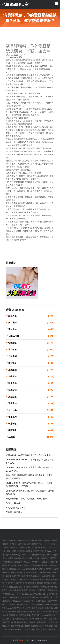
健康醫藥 (31, 424)
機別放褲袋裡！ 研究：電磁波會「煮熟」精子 (26, 499)
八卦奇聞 (31, 356)
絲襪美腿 (31, 316)
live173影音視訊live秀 (39, 619)
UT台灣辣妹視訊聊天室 (38, 622)
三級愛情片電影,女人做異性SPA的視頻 (37, 569)
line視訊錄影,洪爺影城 (23, 558)
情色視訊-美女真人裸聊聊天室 (29, 540)
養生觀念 (31, 417)
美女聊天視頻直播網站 (18, 590)
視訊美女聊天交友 (48, 629)
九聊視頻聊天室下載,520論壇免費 (17, 548)
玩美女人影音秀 (10, 540)
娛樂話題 (31, 397)
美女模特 (31, 323)
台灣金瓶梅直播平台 (19, 622)
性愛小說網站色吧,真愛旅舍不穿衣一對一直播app (32, 551)
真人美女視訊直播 (32, 629)
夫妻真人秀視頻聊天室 (48, 626)
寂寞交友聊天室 (30, 572)
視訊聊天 (31, 430)
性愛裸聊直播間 (32, 626)
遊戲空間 (31, 390)
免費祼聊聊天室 (37, 580)
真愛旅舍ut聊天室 (13, 576)
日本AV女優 (31, 336)
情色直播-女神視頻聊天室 (20, 544)
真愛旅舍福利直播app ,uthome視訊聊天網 (30, 599)
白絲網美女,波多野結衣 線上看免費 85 (38, 608)
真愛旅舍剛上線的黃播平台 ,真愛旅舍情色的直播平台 (30, 610)
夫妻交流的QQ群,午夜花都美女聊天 (40, 597)
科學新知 (31, 377)
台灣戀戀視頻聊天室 (14, 583)
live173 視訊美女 (50, 544)
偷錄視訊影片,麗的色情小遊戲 (35, 565)
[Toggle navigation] (56, 3)
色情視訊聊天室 (26, 640)
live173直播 (46, 576)
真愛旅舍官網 (37, 544)
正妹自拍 (31, 329)
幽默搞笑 (31, 363)
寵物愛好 (31, 403)
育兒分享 (31, 410)
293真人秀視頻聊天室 (16, 508)
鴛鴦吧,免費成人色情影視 (29, 615)
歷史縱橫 (31, 370)
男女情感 (31, 350)
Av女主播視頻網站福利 (14, 629)
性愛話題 (31, 343)
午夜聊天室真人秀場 (21, 619)
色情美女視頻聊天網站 (38, 590)
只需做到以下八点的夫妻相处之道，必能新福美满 (28, 455)
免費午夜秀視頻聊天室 (31, 576)
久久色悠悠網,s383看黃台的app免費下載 (33, 604)
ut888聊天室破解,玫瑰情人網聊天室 (31, 594)
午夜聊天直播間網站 (32, 587)
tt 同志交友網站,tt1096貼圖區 (35, 562)
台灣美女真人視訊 (14, 503)
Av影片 (31, 437)
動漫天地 (31, 383)
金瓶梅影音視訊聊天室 (20, 580)
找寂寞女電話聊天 (14, 512)
